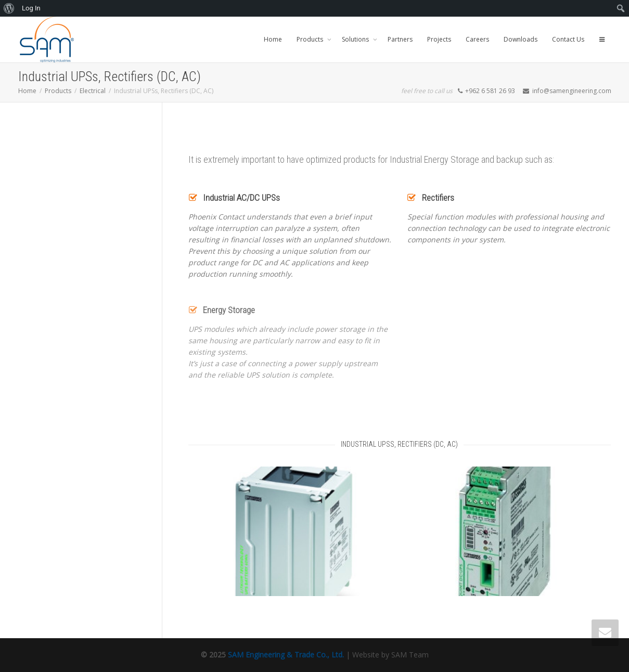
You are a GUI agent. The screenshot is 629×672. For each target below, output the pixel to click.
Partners (400, 39)
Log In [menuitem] (31, 8)
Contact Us (568, 39)
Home (273, 39)
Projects (439, 39)
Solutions (356, 39)
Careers (477, 39)
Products (311, 39)
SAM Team (410, 655)
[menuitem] (9, 8)
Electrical (93, 91)
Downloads (521, 39)
